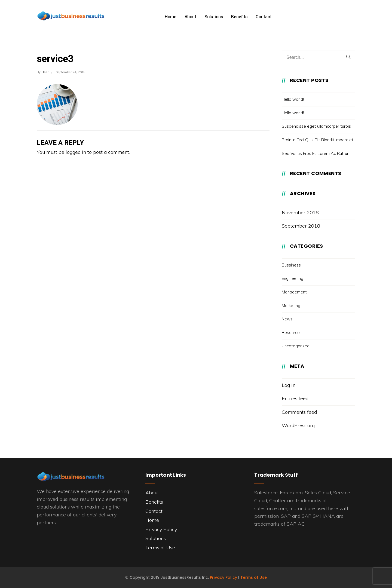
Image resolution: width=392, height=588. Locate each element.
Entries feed (295, 398)
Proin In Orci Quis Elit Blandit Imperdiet (318, 140)
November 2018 (300, 212)
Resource (291, 333)
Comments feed (299, 412)
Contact (264, 17)
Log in (289, 385)
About (190, 17)
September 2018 (301, 226)
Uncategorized (296, 346)
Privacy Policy (161, 529)
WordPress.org (298, 425)
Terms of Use (160, 548)
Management (294, 292)
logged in (76, 152)
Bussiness (291, 265)
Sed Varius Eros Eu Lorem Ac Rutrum (316, 153)
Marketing (291, 306)
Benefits (239, 17)
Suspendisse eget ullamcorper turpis (316, 126)
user (45, 72)
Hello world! (293, 99)
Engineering (293, 278)
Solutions (214, 17)
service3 (55, 59)
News (287, 319)
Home (171, 17)
